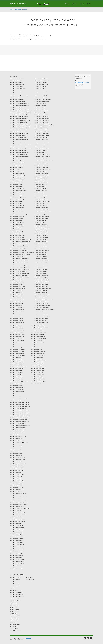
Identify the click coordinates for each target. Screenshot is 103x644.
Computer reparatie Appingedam (18, 162)
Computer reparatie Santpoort (18, 431)
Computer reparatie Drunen (17, 304)
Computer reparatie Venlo (17, 531)
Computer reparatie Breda (17, 203)
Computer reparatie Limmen (42, 241)
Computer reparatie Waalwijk (17, 557)
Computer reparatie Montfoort (42, 290)
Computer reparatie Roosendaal (18, 387)
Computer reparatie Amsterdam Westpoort (20, 152)
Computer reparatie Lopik (41, 253)
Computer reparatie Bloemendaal (18, 198)
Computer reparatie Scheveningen (19, 437)
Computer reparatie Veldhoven (18, 527)
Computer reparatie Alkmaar (17, 90)
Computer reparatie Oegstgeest (18, 327)
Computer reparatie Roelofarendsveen (19, 382)
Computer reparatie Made (41, 268)
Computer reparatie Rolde (17, 386)
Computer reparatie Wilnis (38, 331)
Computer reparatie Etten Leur (42, 92)
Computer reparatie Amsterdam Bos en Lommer (21, 111)
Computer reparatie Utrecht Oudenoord (20, 503)
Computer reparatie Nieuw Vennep (43, 305)
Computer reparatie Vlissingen (18, 544)
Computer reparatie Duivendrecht (18, 307)
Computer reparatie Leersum (42, 226)
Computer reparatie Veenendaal (18, 520)
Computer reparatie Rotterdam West (19, 423)
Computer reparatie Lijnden (41, 239)
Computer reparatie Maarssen (42, 256)
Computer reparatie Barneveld (18, 181)
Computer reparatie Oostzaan (18, 338)
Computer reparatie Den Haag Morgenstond (21, 264)
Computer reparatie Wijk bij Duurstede (40, 327)
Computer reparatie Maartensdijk (43, 258)
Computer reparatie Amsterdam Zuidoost (20, 156)
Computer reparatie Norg (41, 321)
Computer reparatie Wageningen (18, 563)
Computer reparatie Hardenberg (42, 132)
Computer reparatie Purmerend (18, 363)
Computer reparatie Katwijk (41, 203)
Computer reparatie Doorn (17, 292)
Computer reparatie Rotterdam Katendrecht (20, 412)
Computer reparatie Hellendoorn (43, 154)
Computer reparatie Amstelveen (18, 101)
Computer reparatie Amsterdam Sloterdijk (20, 141)
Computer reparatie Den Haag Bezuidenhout (21, 241)
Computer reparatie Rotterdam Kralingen (20, 414)
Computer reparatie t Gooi (17, 472)
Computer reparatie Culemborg (18, 222)
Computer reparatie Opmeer (17, 344)
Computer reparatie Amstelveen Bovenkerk (20, 103)
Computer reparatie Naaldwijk (42, 296)
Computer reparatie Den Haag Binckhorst (20, 243)
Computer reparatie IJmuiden (42, 188)
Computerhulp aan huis (16, 591)
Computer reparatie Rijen (17, 374)
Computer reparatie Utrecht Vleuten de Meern (21, 508)
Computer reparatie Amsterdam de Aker (20, 116)
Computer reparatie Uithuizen (18, 489)
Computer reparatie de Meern (18, 226)
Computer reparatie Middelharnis (43, 281)
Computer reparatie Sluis (17, 450)
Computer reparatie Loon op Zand (43, 249)
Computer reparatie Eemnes (17, 319)
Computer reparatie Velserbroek (18, 529)
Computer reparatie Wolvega (38, 342)
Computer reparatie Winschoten (39, 333)
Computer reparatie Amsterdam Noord (19, 130)
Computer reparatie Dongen (17, 290)
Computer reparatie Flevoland (42, 96)
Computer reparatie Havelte (41, 141)
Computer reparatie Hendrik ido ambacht (44, 160)
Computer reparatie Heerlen (42, 150)
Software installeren (16, 624)
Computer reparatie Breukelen (18, 205)
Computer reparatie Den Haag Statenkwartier (21, 273)
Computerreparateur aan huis (18, 596)
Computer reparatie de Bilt (17, 224)
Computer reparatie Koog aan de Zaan (44, 211)
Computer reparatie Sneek (17, 454)
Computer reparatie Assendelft (18, 171)
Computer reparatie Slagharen (18, 446)
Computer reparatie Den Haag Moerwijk (20, 262)
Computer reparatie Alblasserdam (18, 88)
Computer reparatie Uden (17, 484)
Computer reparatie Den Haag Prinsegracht (20, 268)
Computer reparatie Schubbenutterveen (20, 442)
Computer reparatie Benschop (18, 188)
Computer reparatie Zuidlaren (39, 370)
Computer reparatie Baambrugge (18, 175)
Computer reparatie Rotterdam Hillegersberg (21, 406)
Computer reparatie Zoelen (38, 365)
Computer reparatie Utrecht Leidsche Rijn (20, 499)
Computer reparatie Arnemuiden (18, 166)
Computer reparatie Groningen (42, 116)
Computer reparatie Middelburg (42, 279)
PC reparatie (14, 623)
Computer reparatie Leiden (41, 230)
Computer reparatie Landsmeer (42, 217)
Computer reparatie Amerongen (18, 98)
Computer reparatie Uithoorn (18, 488)
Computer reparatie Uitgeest (17, 486)
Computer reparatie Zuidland (38, 369)
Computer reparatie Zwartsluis (39, 380)
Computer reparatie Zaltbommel (39, 352)
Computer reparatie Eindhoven (18, 322)
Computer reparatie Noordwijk (42, 315)
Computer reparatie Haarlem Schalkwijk (44, 124)
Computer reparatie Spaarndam (18, 457)
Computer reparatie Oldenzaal (18, 333)
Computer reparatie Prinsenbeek (18, 361)
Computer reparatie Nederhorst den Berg (44, 300)
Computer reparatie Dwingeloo (18, 311)
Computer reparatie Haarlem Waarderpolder (45, 126)
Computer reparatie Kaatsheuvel (42, 196)
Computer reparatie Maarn (41, 254)
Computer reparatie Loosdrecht (42, 251)
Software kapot (15, 626)
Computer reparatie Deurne (17, 281)
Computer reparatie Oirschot (17, 329)
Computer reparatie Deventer (18, 283)
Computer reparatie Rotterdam (18, 391)
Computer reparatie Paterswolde (18, 355)
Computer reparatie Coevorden (18, 217)
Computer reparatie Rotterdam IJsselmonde (20, 410)
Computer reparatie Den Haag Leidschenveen (21, 254)
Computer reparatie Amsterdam (18, 107)
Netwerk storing (15, 621)
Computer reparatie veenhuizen (18, 522)
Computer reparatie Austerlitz (18, 173)
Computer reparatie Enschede (42, 86)
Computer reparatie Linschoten (42, 243)
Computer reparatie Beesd (17, 185)
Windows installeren (30, 579)
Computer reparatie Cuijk (17, 220)
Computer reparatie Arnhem (17, 168)
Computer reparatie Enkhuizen (42, 84)
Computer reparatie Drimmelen (18, 300)
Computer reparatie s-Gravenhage (18, 429)
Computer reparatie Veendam (18, 518)
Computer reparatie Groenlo (42, 115)
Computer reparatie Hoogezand (42, 175)
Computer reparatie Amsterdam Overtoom (20, 135)
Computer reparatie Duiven (17, 305)
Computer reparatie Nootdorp (42, 319)
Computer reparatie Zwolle (38, 384)
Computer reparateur (16, 577)
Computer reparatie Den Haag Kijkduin (19, 251)
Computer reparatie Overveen (18, 352)
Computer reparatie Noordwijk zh (43, 317)
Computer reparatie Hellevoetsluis (43, 156)
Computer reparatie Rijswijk (17, 378)
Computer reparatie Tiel (16, 478)
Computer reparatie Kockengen (42, 209)
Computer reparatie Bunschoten (18, 211)
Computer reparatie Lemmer (42, 236)
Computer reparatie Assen (17, 169)
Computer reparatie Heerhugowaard (43, 149)
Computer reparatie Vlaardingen (18, 540)
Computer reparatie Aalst (17, 81)
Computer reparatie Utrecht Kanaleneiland (20, 495)
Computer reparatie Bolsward (18, 200)
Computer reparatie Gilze (41, 105)
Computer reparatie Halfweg (42, 130)
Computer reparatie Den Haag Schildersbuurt (21, 271)
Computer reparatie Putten (17, 365)
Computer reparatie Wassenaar (18, 565)
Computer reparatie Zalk (37, 350)
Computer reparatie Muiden (42, 292)
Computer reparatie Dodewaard (18, 287)
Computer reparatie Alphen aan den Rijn (20, 96)
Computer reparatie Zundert (38, 372)
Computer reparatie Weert (17, 567)
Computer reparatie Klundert (42, 207)
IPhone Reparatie (15, 606)
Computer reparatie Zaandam (39, 348)
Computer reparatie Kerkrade (42, 205)
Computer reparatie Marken (41, 271)
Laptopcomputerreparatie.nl (18, 4)
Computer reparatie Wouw (38, 346)
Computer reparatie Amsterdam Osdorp (20, 134)
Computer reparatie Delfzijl (17, 232)
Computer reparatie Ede (16, 315)
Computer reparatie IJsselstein (42, 190)
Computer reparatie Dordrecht (18, 294)
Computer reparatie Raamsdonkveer (19, 367)
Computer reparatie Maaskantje (42, 260)
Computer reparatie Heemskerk (42, 143)
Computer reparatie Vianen (17, 535)
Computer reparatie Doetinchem (18, 288)
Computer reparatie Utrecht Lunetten (19, 501)
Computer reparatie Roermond (18, 384)
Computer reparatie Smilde (17, 452)
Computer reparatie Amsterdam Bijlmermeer (21, 109)
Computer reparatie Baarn (17, 177)
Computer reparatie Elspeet (41, 79)
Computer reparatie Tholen (17, 476)
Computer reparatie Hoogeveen (42, 173)
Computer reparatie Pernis (17, 359)
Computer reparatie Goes (41, 107)
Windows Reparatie (30, 581)
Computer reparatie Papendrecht (18, 353)
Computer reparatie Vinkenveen (18, 537)
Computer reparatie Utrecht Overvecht (19, 505)
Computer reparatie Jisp (41, 192)
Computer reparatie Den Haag (18, 237)
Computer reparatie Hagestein (42, 128)
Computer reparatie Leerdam (42, 224)
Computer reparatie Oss (16, 346)
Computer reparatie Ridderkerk (18, 372)
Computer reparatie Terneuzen (18, 474)
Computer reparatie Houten (41, 181)
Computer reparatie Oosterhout (18, 335)
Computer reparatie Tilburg (17, 480)
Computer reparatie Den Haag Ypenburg (20, 275)
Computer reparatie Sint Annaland (19, 444)
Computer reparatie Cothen (17, 219)
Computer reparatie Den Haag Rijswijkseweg (21, 270)
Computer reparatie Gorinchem (42, 111)
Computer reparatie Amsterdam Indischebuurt (21, 124)
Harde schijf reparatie (16, 600)
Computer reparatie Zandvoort (39, 353)
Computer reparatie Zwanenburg (39, 378)
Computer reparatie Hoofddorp (42, 171)
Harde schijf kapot (15, 598)
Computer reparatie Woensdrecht (39, 338)
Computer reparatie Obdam (17, 325)
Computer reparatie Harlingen (42, 137)
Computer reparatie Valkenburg (18, 512)
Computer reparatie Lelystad (42, 234)
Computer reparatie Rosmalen (18, 389)
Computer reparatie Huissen (42, 183)
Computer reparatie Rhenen (17, 370)
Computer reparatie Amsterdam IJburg (19, 122)
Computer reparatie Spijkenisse (18, 461)
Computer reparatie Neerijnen (42, 304)
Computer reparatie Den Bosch (18, 234)
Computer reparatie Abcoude (17, 82)
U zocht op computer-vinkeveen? (21, 10)
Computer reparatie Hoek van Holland (44, 169)
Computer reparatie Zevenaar (39, 359)
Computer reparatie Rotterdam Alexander (20, 393)
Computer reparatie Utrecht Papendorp (20, 506)
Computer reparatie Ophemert (18, 340)
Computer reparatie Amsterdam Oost (19, 132)
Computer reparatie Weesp (17, 569)
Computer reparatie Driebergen (18, 298)
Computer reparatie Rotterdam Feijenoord (20, 404)
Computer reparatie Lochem (42, 247)
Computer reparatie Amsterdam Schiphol (20, 139)
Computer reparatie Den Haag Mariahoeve (20, 260)
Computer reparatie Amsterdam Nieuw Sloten (21, 128)
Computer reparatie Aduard (17, 86)
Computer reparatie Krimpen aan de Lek (44, 213)
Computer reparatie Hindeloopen (43, 168)
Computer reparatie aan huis (17, 581)
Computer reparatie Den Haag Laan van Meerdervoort (23, 253)
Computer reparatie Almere (17, 94)
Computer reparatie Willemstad (39, 329)
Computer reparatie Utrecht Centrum (19, 493)
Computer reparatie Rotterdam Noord (19, 420)
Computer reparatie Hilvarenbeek (43, 164)
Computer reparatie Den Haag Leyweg (19, 256)
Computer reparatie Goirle (41, 109)
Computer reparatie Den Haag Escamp (19, 249)
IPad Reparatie (14, 604)
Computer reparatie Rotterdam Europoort (20, 403)
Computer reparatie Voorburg (18, 548)
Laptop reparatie (15, 611)
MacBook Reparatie (15, 615)
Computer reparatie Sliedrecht (18, 448)
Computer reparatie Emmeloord (42, 81)
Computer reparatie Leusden (42, 237)
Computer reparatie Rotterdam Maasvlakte (20, 418)
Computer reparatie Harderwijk (42, 134)
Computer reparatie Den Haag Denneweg (20, 247)
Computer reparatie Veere (17, 523)
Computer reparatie (15, 579)
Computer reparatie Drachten (18, 296)
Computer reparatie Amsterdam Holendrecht (21, 120)
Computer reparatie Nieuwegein (42, 307)
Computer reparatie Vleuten (17, 542)
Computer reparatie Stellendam (18, 469)
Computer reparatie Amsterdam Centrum (20, 115)
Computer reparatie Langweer (42, 219)
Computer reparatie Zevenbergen (39, 361)
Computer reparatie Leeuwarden (42, 228)
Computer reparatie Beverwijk (18, 194)
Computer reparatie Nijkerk (41, 311)
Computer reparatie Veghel (17, 525)
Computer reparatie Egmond (17, 321)
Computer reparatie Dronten (17, 302)
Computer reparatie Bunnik (17, 209)
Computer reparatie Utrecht (17, 491)
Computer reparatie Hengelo (42, 162)
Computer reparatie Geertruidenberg (43, 100)
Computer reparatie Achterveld (18, 84)
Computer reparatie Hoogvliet (42, 177)
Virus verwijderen (29, 577)
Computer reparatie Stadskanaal (18, 465)
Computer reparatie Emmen (41, 82)
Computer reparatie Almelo (17, 92)
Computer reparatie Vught (17, 554)
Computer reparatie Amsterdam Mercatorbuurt (21, 126)
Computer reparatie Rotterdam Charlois (20, 399)
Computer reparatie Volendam (18, 546)
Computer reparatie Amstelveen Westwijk (20, 105)
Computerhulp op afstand (17, 592)
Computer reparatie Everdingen (42, 94)
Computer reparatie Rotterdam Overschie (20, 421)
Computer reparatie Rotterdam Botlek (19, 395)
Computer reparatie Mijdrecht (42, 285)
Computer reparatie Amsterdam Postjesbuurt (21, 137)
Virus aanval (14, 632)
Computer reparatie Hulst (41, 186)
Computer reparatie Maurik (41, 273)
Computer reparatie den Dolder (18, 236)
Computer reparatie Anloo (17, 158)
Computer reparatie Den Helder (18, 279)
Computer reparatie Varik (17, 516)
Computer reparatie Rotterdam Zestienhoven (21, 425)
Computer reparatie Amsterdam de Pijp (20, 118)
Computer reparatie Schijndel (18, 440)
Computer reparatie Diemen (17, 285)
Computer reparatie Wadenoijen (18, 561)
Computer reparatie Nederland (42, 302)
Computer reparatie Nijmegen (42, 313)
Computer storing (15, 583)
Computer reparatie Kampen (42, 200)
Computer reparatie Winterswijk (39, 336)
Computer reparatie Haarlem (42, 122)
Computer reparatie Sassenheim (18, 433)
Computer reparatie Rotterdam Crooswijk (20, 401)
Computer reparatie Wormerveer (39, 344)
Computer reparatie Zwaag (38, 376)
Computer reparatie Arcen (17, 164)
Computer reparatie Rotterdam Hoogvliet (20, 408)
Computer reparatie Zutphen (38, 374)
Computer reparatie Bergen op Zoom (19, 190)
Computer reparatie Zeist (38, 357)
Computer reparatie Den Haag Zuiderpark (20, 277)
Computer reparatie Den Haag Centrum (20, 245)
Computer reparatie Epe (41, 88)
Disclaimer (29, 638)
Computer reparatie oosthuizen (18, 336)
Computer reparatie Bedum (17, 183)
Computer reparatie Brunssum (18, 207)
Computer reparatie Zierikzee (38, 363)
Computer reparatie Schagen (17, 435)
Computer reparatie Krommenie (42, 215)
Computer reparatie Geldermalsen (43, 101)
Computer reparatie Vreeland (17, 552)
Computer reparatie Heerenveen (42, 147)
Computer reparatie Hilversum (42, 166)
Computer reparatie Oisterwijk (18, 331)
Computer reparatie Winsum (38, 335)
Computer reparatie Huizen (41, 185)
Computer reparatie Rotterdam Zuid (19, 427)
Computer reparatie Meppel (41, 277)
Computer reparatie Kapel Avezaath (43, 202)
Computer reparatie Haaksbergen (43, 118)
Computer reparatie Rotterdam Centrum (20, 397)
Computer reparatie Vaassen (17, 510)
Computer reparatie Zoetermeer (39, 367)
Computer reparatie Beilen (17, 186)
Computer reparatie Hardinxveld (42, 135)
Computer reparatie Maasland (42, 262)
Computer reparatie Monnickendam (43, 288)
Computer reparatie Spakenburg (18, 459)
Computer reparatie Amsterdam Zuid (19, 154)
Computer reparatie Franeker (42, 98)
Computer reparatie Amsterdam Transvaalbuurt (21, 145)
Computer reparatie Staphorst (18, 467)
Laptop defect (14, 608)
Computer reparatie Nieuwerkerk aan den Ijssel (45, 309)
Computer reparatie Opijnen (17, 342)
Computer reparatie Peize (17, 357)
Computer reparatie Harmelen (42, 139)
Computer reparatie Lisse (41, 245)
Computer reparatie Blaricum (17, 196)
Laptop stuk (14, 613)
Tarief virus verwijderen (16, 630)
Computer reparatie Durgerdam (18, 309)
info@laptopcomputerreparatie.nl (82, 82)
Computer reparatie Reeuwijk (18, 369)
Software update (15, 628)
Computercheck (15, 587)
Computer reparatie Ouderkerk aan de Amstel (21, 348)
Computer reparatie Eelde (17, 317)
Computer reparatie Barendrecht (18, 179)
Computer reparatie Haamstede (42, 120)
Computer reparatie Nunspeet (42, 322)
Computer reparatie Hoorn (41, 179)
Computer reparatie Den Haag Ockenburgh (20, 266)
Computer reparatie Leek (41, 222)
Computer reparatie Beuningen (18, 192)
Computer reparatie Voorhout (18, 550)
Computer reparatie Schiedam (18, 438)
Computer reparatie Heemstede (42, 145)
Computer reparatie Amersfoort (18, 100)
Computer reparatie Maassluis (42, 264)
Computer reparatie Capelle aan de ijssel (20, 215)
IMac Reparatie (14, 602)
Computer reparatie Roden (17, 380)
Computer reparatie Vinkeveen (18, 539)
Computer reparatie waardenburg (18, 559)
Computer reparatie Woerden (39, 340)
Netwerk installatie (15, 617)
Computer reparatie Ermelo (41, 90)
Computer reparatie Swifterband (18, 471)
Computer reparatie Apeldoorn (18, 160)
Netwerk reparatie (15, 619)
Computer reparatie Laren (41, 220)
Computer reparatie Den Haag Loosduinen (20, 258)
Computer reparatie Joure (41, 194)
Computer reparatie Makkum (42, 270)
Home (12, 10)
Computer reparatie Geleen (41, 103)
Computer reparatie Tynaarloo (18, 482)
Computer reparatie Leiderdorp (42, 232)
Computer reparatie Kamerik (42, 198)
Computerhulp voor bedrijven (18, 594)
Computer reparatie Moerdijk (42, 287)
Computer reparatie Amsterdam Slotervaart (20, 143)
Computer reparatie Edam (17, 313)
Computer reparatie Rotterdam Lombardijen (21, 416)
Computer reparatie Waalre (17, 556)
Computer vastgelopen (16, 585)
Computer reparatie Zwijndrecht (39, 382)
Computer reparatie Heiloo (41, 152)
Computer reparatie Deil (16, 228)
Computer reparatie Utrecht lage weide (19, 497)
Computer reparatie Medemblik (42, 275)
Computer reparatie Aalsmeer (18, 79)
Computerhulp (14, 589)
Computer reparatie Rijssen (17, 376)
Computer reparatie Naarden (42, 298)
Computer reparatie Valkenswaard (19, 514)
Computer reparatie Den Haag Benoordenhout (21, 239)
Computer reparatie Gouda (41, 113)
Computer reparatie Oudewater (18, 350)
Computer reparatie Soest (17, 455)
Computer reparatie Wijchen (38, 325)
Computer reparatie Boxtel (17, 202)
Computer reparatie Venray (17, 533)
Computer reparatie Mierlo (41, 283)
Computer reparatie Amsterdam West (19, 150)
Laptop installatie (15, 609)
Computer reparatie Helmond (42, 158)
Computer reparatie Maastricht (42, 266)
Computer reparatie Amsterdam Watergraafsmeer (22, 149)
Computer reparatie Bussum (17, 213)
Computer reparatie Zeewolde (39, 355)
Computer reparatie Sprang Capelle (19, 463)
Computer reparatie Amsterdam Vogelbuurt (20, 147)
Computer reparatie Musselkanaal (43, 294)
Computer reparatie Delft (17, 230)
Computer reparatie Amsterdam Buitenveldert (21, 113)
